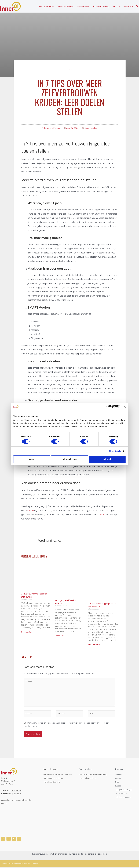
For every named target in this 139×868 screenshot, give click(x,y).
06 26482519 (16, 792)
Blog (69, 70)
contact (101, 515)
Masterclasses (84, 6)
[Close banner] (125, 407)
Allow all (107, 459)
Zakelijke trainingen (65, 6)
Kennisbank (128, 6)
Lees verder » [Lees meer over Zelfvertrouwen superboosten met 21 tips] (27, 633)
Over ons (116, 6)
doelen (30, 511)
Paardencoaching (101, 6)
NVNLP (4, 804)
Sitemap (35, 865)
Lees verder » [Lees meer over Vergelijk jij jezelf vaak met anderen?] (61, 636)
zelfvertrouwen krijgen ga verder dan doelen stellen (102, 605)
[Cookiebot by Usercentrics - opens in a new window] (108, 407)
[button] (137, 7)
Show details (115, 451)
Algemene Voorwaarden (22, 865)
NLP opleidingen (46, 6)
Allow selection (69, 459)
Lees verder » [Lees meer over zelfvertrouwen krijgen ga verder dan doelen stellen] (94, 645)
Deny (32, 459)
